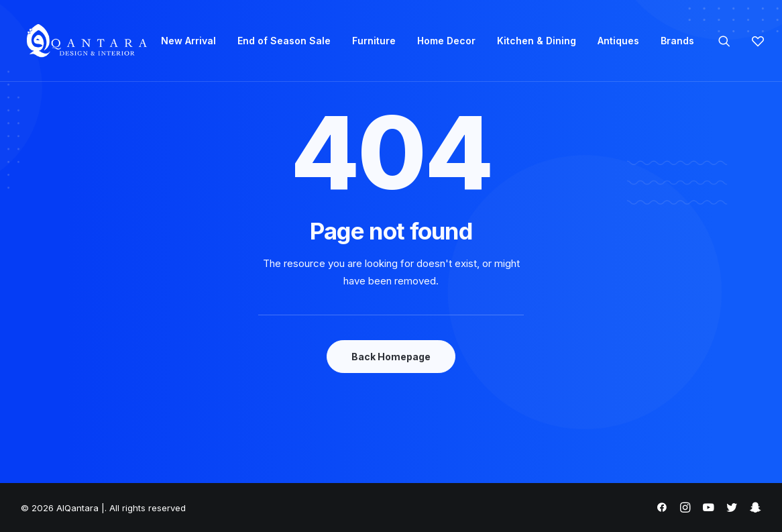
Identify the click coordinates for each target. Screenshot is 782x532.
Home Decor (446, 41)
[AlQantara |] (86, 41)
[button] (733, 41)
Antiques (618, 41)
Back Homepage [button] (391, 357)
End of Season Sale (284, 41)
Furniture (374, 41)
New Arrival (188, 41)
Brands (677, 41)
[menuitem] (188, 41)
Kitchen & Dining (537, 41)
